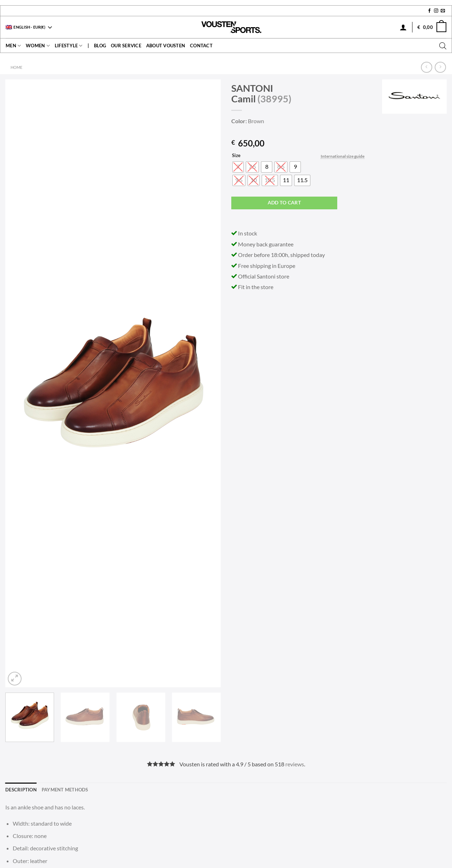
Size (236, 156)
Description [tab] (21, 790)
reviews (295, 764)
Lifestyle (69, 46)
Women (38, 46)
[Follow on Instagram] (436, 11)
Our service (126, 46)
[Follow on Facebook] (429, 11)
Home (16, 67)
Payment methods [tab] (65, 790)
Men (13, 46)
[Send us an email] (443, 11)
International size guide (343, 156)
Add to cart (284, 202)
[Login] (403, 27)
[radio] (267, 167)
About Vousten (166, 46)
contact (201, 46)
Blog (100, 46)
